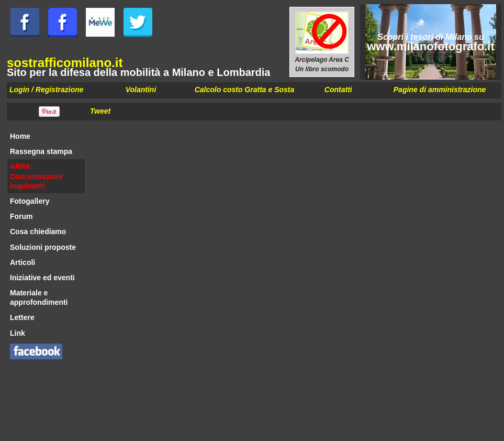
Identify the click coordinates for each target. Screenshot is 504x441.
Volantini (141, 90)
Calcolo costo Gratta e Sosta (245, 90)
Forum (21, 216)
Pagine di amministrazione (440, 90)
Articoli (23, 262)
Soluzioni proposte (43, 247)
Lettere (22, 317)
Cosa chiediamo (38, 231)
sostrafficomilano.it (65, 63)
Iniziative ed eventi (42, 278)
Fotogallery (30, 201)
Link (18, 333)
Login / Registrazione (47, 90)
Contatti (338, 90)
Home (20, 136)
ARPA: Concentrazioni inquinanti (36, 176)
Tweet (100, 111)
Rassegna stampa (41, 151)
